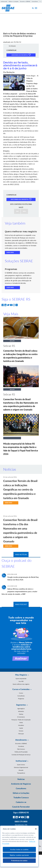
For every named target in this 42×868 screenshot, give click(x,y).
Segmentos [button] (21, 705)
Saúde (21, 728)
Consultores (35, 1)
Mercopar (21, 734)
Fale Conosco (21, 749)
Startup (21, 714)
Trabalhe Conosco (21, 797)
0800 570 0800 (21, 821)
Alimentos (21, 711)
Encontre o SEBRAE (25, 1)
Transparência (21, 773)
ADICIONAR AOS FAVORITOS (21, 55)
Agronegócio (21, 709)
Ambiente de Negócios (21, 784)
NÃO (24, 211)
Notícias (21, 779)
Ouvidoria (21, 746)
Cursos (21, 693)
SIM (17, 211)
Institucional (4, 1)
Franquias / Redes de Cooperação (21, 720)
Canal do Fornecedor (21, 807)
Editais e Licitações (14, 1)
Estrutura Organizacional (21, 767)
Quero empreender (21, 679)
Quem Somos (21, 765)
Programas (21, 699)
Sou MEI (21, 681)
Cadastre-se (21, 802)
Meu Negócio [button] (21, 675)
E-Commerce (21, 717)
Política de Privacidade (21, 752)
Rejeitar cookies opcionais (19, 855)
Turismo (21, 731)
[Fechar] (36, 829)
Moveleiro (21, 725)
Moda (21, 722)
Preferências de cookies (19, 861)
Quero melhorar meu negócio (21, 684)
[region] (19, 846)
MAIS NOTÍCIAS (21, 554)
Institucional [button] (21, 761)
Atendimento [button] (21, 740)
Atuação (21, 770)
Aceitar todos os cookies (19, 849)
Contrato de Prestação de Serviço (21, 755)
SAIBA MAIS (10, 252)
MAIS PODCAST (21, 604)
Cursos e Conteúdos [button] (21, 689)
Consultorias (21, 696)
